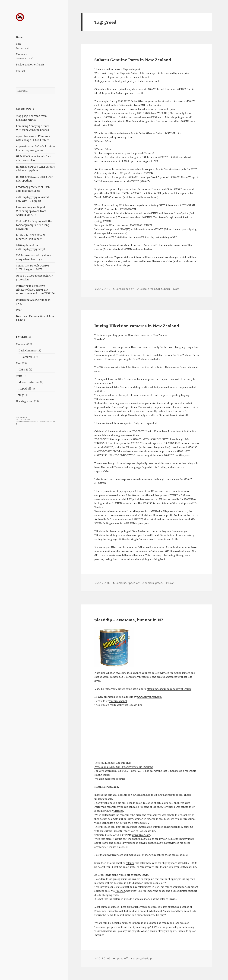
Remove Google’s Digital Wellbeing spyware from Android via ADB (31, 211)
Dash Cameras (27, 350)
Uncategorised (25, 401)
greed (151, 289)
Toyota (175, 289)
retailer (130, 863)
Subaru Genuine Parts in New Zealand (133, 60)
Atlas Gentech (134, 367)
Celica (143, 289)
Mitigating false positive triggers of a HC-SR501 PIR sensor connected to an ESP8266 (35, 290)
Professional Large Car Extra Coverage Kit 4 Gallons (124, 767)
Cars (36, 46)
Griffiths (118, 811)
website (116, 367)
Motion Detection (29, 382)
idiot (19, 310)
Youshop (120, 891)
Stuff (19, 376)
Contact (21, 71)
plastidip (147, 958)
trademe (174, 479)
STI (158, 289)
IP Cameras (25, 357)
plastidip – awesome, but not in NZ (129, 620)
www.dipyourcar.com (149, 697)
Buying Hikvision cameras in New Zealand (137, 326)
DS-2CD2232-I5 (103, 439)
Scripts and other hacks (30, 65)
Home (20, 37)
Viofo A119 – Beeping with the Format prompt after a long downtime (34, 225)
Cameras (36, 56)
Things (20, 395)
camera (149, 583)
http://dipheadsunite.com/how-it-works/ (169, 689)
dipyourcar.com (141, 835)
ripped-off (25, 389)
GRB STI (23, 370)
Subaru (166, 289)
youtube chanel (118, 701)
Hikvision (169, 583)
